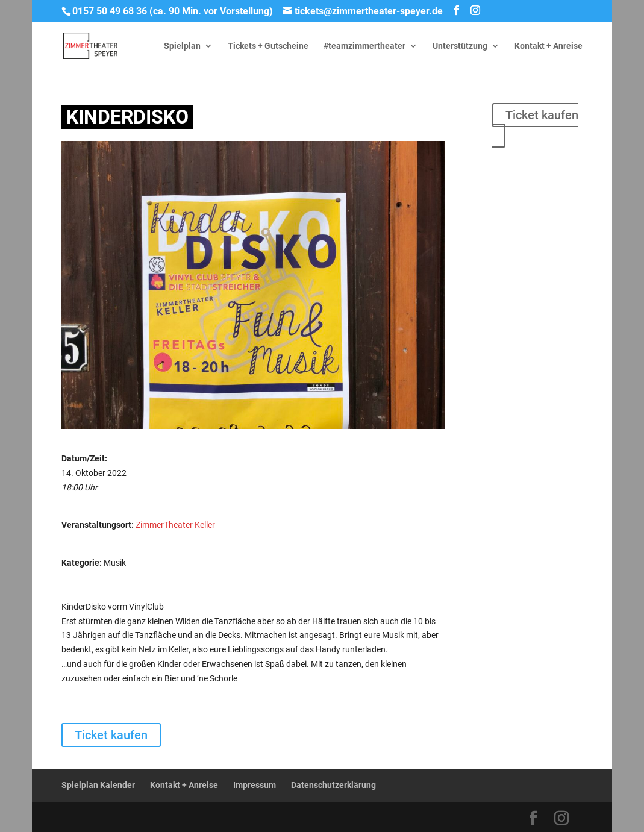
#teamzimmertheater (364, 46)
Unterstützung (460, 46)
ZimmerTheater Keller (175, 525)
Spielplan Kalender (98, 785)
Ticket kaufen (542, 115)
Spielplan (182, 46)
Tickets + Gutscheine (268, 46)
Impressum (255, 785)
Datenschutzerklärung (333, 785)
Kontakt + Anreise (549, 46)
